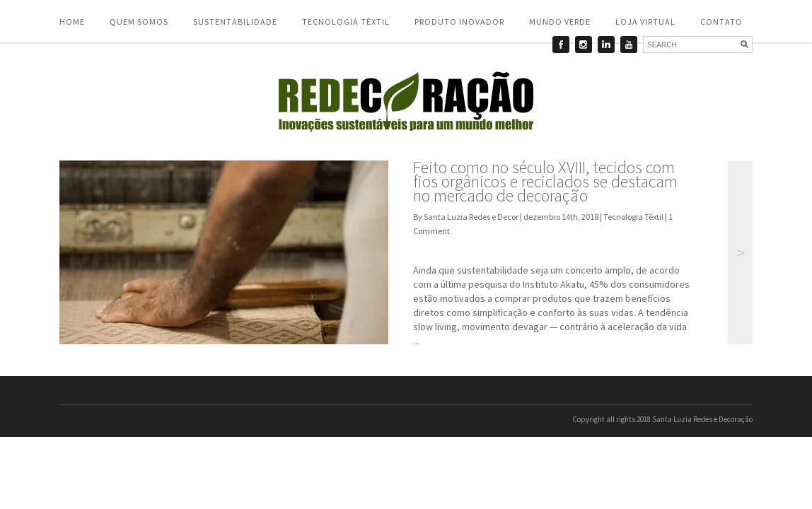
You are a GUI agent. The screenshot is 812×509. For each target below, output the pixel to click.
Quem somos (139, 22)
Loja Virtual (645, 22)
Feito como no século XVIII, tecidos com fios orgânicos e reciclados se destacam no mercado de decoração (545, 181)
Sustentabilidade (235, 22)
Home (72, 22)
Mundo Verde (560, 22)
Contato (721, 22)
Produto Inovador (459, 22)
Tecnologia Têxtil (346, 22)
